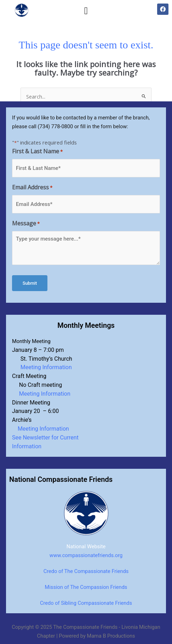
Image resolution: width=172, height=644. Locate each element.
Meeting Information (44, 367)
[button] (86, 11)
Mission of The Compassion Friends (86, 587)
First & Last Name (37, 152)
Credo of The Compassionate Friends (86, 571)
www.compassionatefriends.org (86, 555)
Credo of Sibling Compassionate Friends (86, 603)
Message (26, 224)
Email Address (32, 188)
